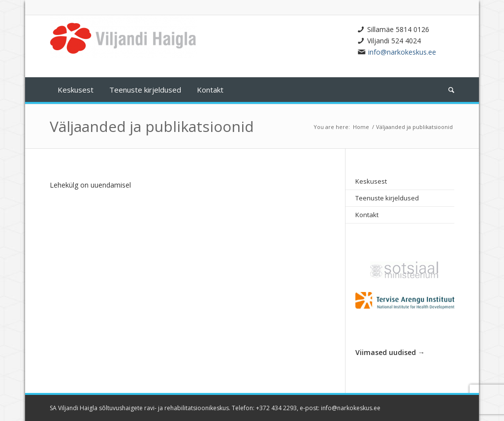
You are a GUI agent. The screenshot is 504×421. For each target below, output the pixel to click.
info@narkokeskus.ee (402, 52)
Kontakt (367, 215)
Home (361, 127)
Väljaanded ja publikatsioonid (152, 126)
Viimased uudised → (390, 352)
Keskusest (371, 181)
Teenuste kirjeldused (387, 198)
